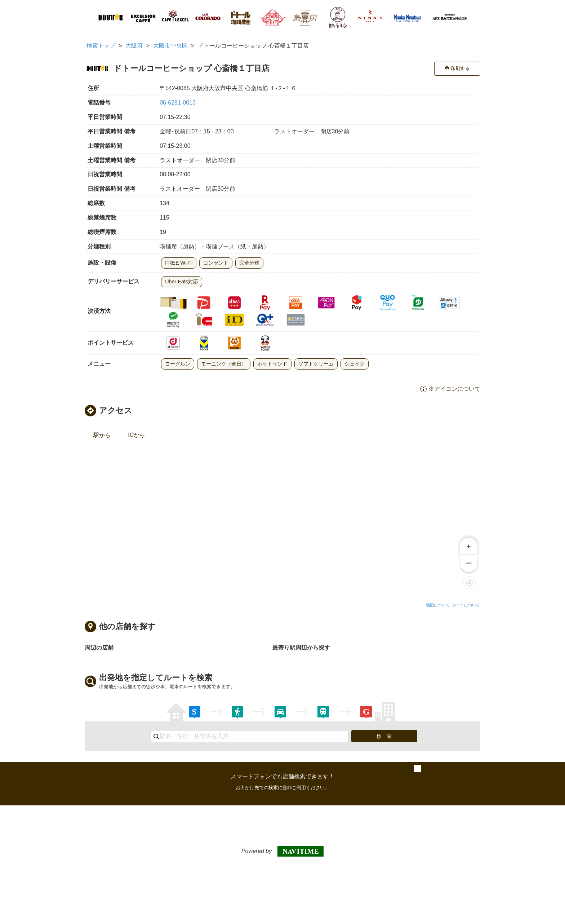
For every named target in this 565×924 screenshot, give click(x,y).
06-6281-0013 (178, 103)
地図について (438, 605)
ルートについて (466, 605)
